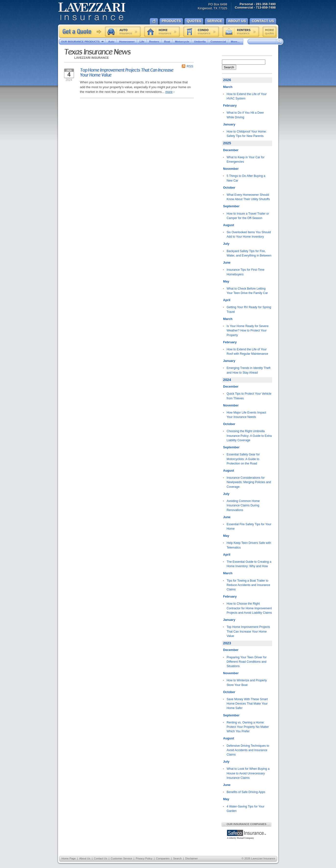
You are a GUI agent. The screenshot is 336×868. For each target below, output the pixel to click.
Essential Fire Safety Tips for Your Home (249, 526)
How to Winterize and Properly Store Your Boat (247, 683)
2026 (227, 80)
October (229, 188)
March (228, 87)
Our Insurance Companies (246, 824)
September (231, 206)
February (230, 105)
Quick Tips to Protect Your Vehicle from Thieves (249, 396)
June (227, 263)
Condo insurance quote (201, 32)
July (226, 244)
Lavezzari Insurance (92, 12)
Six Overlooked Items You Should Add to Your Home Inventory (249, 234)
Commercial (218, 42)
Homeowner (127, 42)
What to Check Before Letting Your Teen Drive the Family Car (247, 291)
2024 (227, 380)
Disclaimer (191, 858)
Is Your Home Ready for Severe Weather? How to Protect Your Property (248, 331)
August (229, 225)
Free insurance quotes (269, 32)
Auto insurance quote (123, 32)
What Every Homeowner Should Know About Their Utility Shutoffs (248, 197)
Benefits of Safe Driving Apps (246, 792)
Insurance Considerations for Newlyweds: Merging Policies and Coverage (249, 482)
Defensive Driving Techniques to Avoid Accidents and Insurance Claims (248, 750)
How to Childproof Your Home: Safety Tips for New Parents (247, 134)
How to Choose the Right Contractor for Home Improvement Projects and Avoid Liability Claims (249, 608)
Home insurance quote (162, 32)
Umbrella (200, 42)
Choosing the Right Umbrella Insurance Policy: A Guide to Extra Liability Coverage (249, 436)
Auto (111, 42)
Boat (167, 42)
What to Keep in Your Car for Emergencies (246, 159)
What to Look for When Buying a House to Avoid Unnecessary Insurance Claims (248, 773)
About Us (85, 858)
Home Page (69, 858)
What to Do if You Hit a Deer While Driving (245, 115)
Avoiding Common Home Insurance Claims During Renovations (243, 506)
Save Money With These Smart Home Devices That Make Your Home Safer (247, 704)
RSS (190, 66)
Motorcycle (182, 42)
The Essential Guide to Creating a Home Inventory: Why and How (249, 564)
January (229, 124)
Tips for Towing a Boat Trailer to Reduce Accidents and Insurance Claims (248, 585)
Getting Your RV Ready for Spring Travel (249, 309)
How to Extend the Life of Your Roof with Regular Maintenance (247, 352)
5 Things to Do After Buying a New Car (246, 178)
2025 (227, 143)
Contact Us (101, 858)
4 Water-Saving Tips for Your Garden (245, 809)
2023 (227, 643)
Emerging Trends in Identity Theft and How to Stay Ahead (249, 370)
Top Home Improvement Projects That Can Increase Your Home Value (127, 73)
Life (142, 42)
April (227, 300)
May (226, 281)
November (231, 169)
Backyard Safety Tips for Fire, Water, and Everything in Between (249, 253)
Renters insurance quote (241, 32)
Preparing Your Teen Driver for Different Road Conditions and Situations (247, 662)
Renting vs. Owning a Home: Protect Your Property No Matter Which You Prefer (248, 727)
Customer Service (121, 858)
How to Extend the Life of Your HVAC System (247, 96)
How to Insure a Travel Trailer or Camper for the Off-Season (248, 216)
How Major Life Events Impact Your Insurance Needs (246, 415)
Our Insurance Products (84, 42)
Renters (154, 42)
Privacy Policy (144, 858)
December (231, 150)
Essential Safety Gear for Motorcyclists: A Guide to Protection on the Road (243, 459)
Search (229, 67)
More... (236, 42)
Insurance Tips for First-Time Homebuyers (245, 272)
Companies (163, 858)
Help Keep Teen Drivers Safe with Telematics (249, 545)
